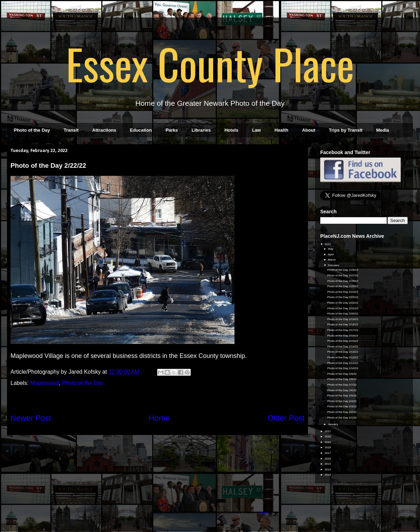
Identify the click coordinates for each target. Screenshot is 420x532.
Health (281, 130)
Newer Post (31, 418)
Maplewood (44, 383)
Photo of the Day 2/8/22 (342, 379)
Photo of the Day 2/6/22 (342, 390)
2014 (328, 469)
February (334, 265)
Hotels (231, 130)
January (333, 424)
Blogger (264, 513)
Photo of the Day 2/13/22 (343, 352)
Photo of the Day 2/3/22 (342, 406)
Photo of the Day (32, 130)
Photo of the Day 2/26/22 (343, 281)
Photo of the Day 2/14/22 (343, 347)
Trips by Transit (346, 130)
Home (159, 418)
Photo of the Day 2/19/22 (343, 319)
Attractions (104, 130)
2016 (328, 459)
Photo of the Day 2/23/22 (343, 297)
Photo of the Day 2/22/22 (343, 303)
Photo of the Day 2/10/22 (343, 368)
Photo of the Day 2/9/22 (342, 374)
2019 (328, 442)
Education (141, 130)
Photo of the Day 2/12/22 (343, 357)
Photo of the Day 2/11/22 (343, 363)
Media (383, 130)
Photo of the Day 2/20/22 (343, 314)
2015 (328, 464)
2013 (328, 475)
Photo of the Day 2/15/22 (343, 341)
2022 (328, 244)
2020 (328, 437)
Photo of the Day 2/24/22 (343, 292)
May (331, 249)
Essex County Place (210, 63)
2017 (328, 453)
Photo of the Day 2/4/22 (342, 401)
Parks (172, 130)
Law (256, 130)
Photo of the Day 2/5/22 (342, 396)
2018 (328, 447)
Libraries (201, 130)
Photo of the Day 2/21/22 (343, 308)
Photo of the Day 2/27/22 (343, 275)
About (309, 130)
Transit (71, 130)
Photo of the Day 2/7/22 (342, 385)
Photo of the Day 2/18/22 (343, 324)
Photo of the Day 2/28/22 (343, 270)
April (331, 254)
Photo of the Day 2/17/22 (343, 330)
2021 (328, 431)
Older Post (286, 418)
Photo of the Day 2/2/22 (342, 412)
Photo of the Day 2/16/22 (343, 336)
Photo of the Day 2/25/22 (343, 286)
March (332, 260)
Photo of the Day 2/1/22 (342, 418)
